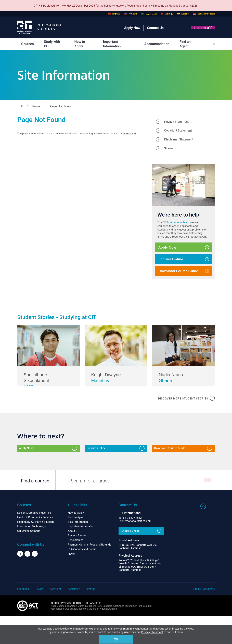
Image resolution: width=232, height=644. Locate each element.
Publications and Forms (82, 577)
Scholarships (76, 568)
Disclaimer (73, 617)
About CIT (74, 559)
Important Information (116, 44)
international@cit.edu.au (136, 549)
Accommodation (154, 44)
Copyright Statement (178, 132)
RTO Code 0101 (92, 631)
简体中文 (114, 14)
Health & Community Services (35, 545)
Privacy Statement (176, 124)
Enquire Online (184, 261)
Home (36, 106)
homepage (134, 136)
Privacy (39, 617)
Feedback (23, 617)
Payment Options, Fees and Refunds (89, 573)
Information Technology (31, 554)
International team (178, 224)
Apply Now (132, 28)
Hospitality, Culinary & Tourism (35, 550)
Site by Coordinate (204, 617)
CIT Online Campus (29, 559)
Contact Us (155, 28)
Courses (24, 44)
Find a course (35, 509)
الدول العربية (149, 14)
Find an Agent (186, 44)
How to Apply (80, 44)
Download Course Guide (184, 273)
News (71, 582)
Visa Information (78, 550)
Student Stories (77, 563)
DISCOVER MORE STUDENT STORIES (186, 423)
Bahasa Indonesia (204, 14)
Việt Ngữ (167, 14)
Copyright (55, 617)
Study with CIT (50, 44)
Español (183, 14)
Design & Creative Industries (34, 541)
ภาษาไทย (131, 14)
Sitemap (170, 150)
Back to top (203, 534)
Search (194, 509)
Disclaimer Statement (179, 141)
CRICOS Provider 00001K (66, 631)
